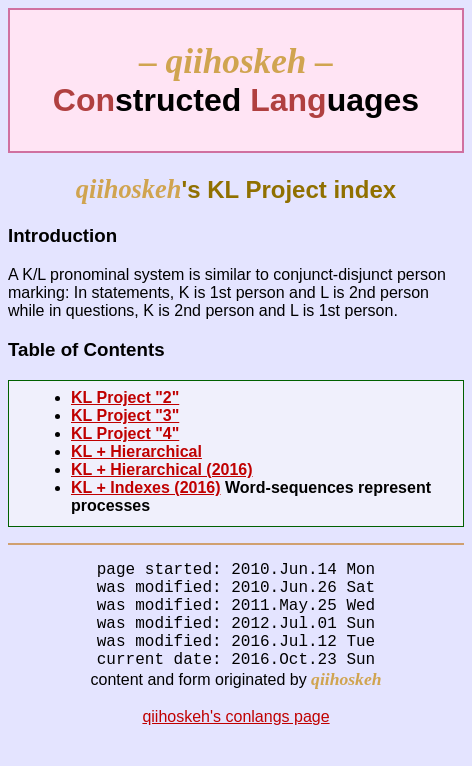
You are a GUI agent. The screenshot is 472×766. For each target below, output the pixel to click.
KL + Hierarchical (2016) (162, 469)
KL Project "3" (125, 415)
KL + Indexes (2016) (146, 487)
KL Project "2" (125, 397)
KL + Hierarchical (136, 451)
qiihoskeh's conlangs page (235, 740)
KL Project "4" (125, 433)
